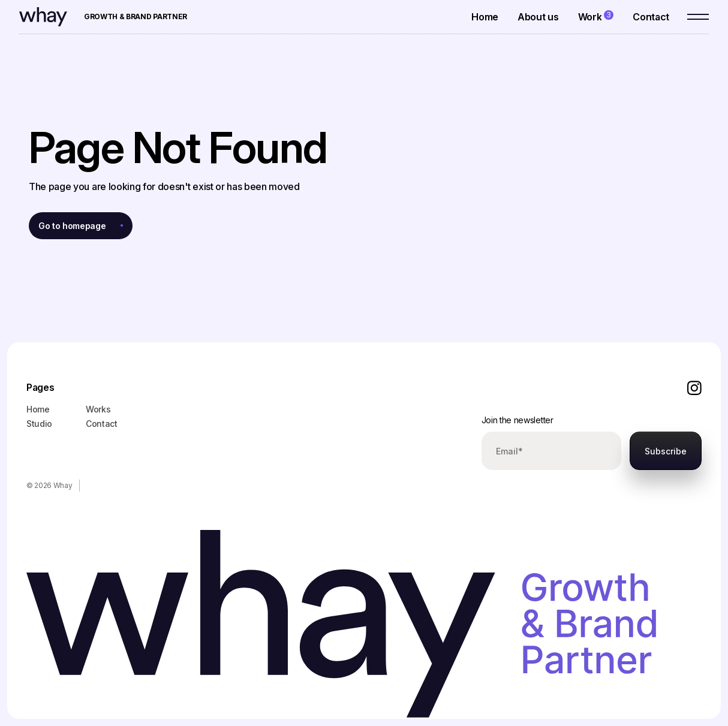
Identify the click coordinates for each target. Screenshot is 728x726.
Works (98, 409)
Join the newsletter (518, 420)
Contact (102, 424)
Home (38, 409)
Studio (39, 424)
